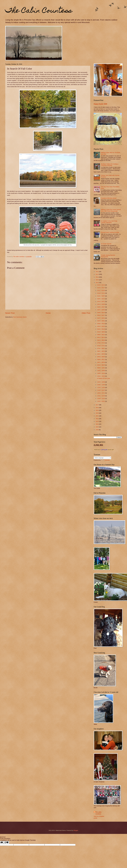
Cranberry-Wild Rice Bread (109, 198)
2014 (97, 277)
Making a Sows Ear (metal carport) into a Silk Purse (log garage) (111, 210)
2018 (97, 408)
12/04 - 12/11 (101, 393)
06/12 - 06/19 (101, 337)
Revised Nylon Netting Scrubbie (110, 232)
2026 (97, 430)
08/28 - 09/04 (101, 357)
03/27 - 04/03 (101, 310)
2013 (97, 274)
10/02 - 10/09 (101, 371)
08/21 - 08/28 (101, 354)
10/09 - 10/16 (101, 373)
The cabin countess (98, 813)
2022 (97, 419)
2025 (97, 427)
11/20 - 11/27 (101, 390)
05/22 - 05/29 (101, 329)
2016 (97, 283)
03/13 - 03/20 (101, 304)
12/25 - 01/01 (101, 401)
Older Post (86, 313)
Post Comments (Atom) (20, 317)
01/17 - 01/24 (101, 290)
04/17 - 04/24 (101, 318)
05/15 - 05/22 (101, 326)
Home (48, 313)
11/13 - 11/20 (101, 387)
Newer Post (10, 313)
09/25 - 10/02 (101, 368)
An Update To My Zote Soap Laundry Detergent (109, 222)
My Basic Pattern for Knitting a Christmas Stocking (110, 165)
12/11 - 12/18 (101, 396)
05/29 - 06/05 (101, 332)
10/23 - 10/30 (101, 382)
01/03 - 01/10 (101, 285)
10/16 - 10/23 (101, 376)
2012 (97, 272)
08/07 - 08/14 (101, 351)
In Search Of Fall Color (104, 378)
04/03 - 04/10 (101, 313)
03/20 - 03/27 (101, 307)
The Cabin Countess (39, 11)
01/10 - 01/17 (101, 288)
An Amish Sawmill (106, 244)
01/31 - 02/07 (101, 296)
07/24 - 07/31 (101, 346)
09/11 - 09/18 (101, 362)
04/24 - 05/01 (101, 321)
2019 (97, 410)
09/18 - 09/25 (101, 365)
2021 (97, 416)
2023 (97, 421)
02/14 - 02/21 (101, 301)
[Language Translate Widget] (102, 458)
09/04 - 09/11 (101, 360)
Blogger (76, 830)
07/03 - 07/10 (101, 343)
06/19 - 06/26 (101, 340)
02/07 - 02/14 (101, 299)
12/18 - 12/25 (101, 399)
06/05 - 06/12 (101, 335)
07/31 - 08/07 (101, 349)
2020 (97, 413)
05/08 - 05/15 (101, 324)
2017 (97, 405)
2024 (97, 424)
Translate (105, 460)
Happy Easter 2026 (100, 104)
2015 (97, 280)
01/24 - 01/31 (101, 293)
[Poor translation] (6, 842)
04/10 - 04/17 (101, 315)
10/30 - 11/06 (101, 385)
